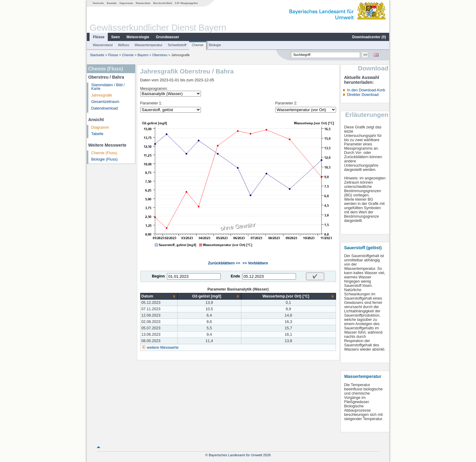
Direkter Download (363, 95)
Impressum (126, 3)
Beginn (158, 276)
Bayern (143, 55)
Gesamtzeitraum (105, 102)
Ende (235, 276)
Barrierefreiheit (163, 3)
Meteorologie (138, 37)
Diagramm (100, 127)
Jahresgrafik (102, 95)
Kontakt (112, 3)
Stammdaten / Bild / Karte (108, 87)
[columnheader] (159, 296)
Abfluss (124, 45)
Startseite (98, 3)
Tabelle (97, 134)
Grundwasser (168, 37)
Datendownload (105, 108)
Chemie (198, 45)
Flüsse (99, 37)
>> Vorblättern (255, 263)
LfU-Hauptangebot (186, 3)
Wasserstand (103, 45)
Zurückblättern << (224, 263)
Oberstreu (160, 55)
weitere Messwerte (163, 348)
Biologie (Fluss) (105, 159)
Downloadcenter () (369, 37)
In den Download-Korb (366, 90)
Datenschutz (143, 3)
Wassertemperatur (148, 45)
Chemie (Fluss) (104, 153)
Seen (116, 37)
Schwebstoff (177, 45)
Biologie (215, 45)
